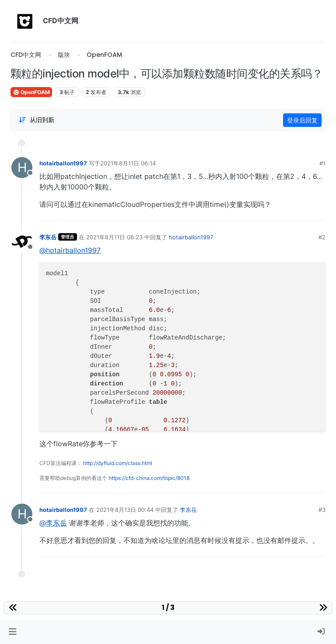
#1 (322, 163)
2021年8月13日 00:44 (125, 510)
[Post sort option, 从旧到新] (36, 120)
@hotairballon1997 (70, 250)
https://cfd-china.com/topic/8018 (149, 478)
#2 (322, 237)
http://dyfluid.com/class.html (118, 463)
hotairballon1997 (63, 163)
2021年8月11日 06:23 (114, 237)
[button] (12, 632)
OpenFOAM (31, 92)
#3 (322, 510)
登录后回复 (302, 120)
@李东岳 (53, 523)
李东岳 (48, 237)
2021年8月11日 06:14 (128, 163)
